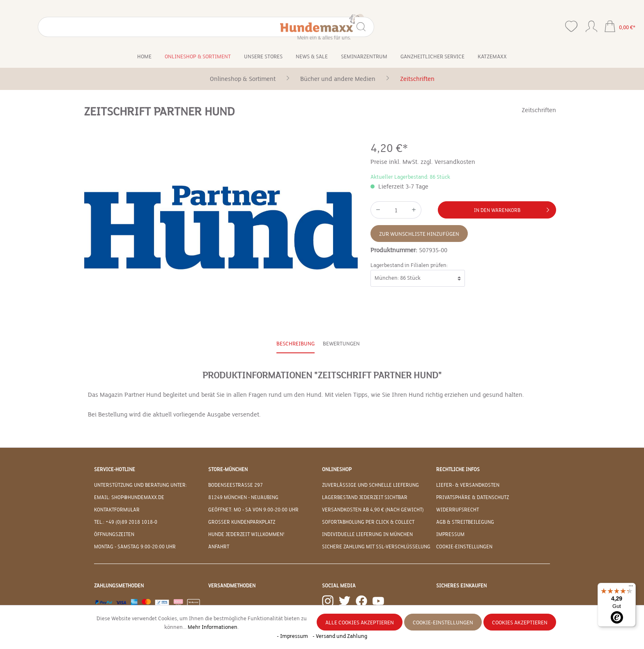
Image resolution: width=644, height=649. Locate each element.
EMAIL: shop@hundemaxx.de (129, 497)
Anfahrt (219, 547)
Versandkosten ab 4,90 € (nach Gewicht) (373, 510)
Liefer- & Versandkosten (468, 485)
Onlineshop (337, 469)
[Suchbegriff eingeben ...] (76, 27)
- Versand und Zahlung (340, 636)
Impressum (450, 534)
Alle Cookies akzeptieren (360, 623)
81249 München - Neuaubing (243, 497)
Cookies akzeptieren (520, 623)
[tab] (296, 344)
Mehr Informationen (213, 627)
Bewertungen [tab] (341, 344)
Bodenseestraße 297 (236, 485)
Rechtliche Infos (458, 469)
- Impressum (293, 636)
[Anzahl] (396, 210)
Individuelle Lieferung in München (367, 534)
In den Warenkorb (513, 208)
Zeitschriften (539, 110)
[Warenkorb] (620, 27)
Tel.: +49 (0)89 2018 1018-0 (126, 522)
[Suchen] (129, 27)
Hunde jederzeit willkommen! (246, 534)
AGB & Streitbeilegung (465, 522)
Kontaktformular (117, 510)
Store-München (228, 469)
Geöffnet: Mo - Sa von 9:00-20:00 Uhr (253, 510)
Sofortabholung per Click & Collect (368, 522)
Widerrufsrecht (458, 510)
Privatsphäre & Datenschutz (473, 497)
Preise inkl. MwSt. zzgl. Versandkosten (423, 162)
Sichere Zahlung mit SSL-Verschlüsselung (376, 547)
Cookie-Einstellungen (464, 547)
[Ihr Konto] (591, 25)
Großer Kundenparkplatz (242, 522)
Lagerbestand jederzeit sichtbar (365, 497)
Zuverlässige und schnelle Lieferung (370, 485)
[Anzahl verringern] (378, 210)
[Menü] (631, 588)
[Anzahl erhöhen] (414, 210)
